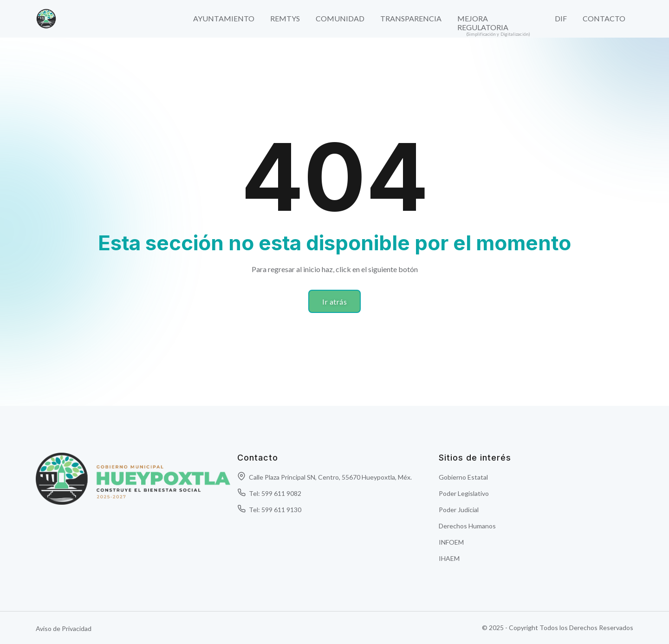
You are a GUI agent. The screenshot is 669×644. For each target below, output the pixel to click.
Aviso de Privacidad (64, 628)
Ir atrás (334, 302)
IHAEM (449, 558)
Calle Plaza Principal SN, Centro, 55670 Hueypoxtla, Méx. (325, 477)
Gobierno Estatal (463, 477)
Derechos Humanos (467, 526)
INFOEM (451, 542)
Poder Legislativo (464, 493)
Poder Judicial (459, 510)
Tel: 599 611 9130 (269, 510)
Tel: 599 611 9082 (269, 493)
